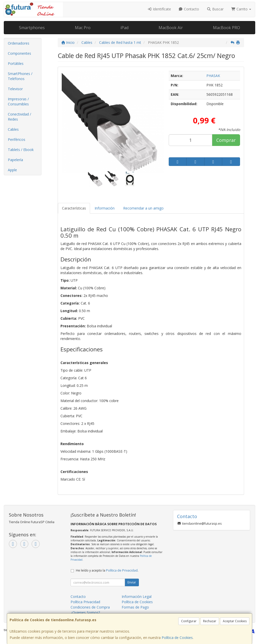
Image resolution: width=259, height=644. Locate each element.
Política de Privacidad (122, 570)
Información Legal (137, 596)
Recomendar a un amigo (143, 208)
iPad (124, 28)
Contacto (189, 9)
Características (74, 208)
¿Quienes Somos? (85, 612)
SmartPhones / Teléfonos (20, 76)
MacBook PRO (226, 28)
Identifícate (159, 9)
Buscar (215, 9)
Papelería (15, 160)
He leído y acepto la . (107, 570)
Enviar (132, 582)
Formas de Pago (135, 607)
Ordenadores (19, 43)
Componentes (19, 53)
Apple (12, 170)
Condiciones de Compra (90, 607)
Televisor (15, 89)
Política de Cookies (177, 638)
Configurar (189, 621)
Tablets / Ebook (21, 150)
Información (105, 208)
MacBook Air (171, 28)
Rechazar (210, 621)
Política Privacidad (85, 602)
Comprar (226, 140)
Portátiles (16, 63)
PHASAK (213, 76)
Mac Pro (83, 28)
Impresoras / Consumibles (18, 101)
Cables (13, 129)
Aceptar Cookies (235, 621)
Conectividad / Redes (19, 117)
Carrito (241, 9)
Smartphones (32, 28)
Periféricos (17, 139)
